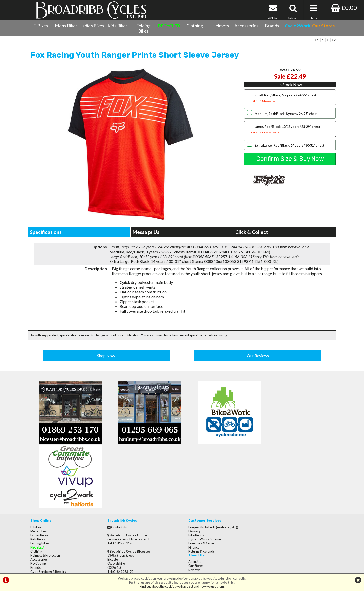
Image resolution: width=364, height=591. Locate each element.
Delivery (191, 469)
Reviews (268, 473)
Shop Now (106, 357)
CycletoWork (40, 525)
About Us (268, 465)
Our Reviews (258, 357)
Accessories (246, 26)
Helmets (221, 26)
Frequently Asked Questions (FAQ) (209, 465)
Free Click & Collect (198, 481)
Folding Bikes (143, 28)
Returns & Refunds (198, 489)
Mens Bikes (66, 26)
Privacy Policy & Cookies (48, 521)
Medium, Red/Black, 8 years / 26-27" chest (286, 115)
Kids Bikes (118, 26)
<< (316, 41)
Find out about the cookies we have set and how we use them (182, 586)
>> (334, 41)
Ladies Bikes (92, 26)
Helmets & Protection (45, 493)
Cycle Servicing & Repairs (48, 509)
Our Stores (38, 529)
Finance (190, 485)
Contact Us (38, 513)
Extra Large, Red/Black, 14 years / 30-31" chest (289, 147)
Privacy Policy (271, 489)
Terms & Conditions (44, 517)
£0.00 (344, 7)
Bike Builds (192, 473)
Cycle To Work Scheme (201, 477)
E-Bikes (41, 26)
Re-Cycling (38, 501)
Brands (272, 26)
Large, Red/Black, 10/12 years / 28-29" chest (290, 132)
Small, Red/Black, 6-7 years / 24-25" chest (290, 100)
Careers (267, 481)
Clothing (195, 26)
